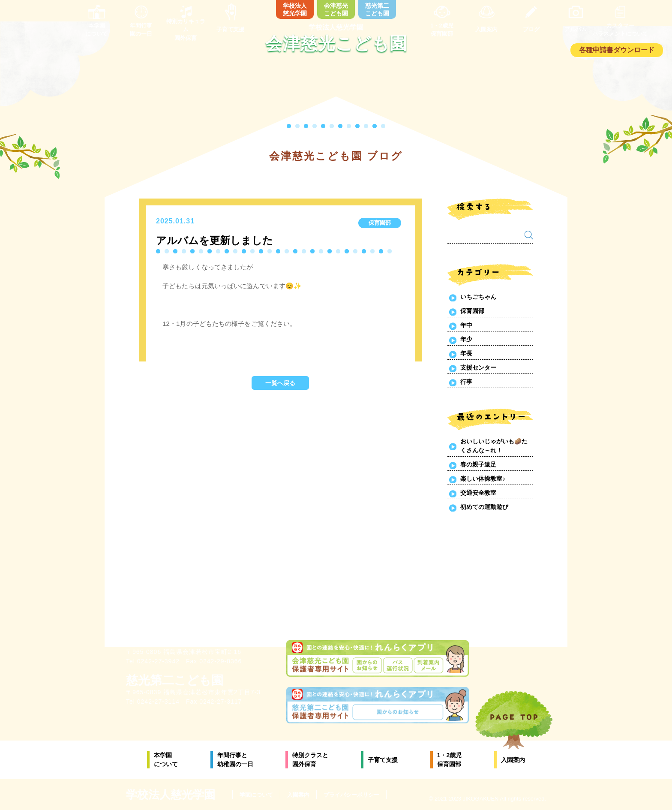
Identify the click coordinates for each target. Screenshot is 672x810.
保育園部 (472, 311)
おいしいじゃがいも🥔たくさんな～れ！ (494, 446)
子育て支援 (383, 760)
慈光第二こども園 (377, 9)
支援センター (478, 367)
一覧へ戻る (280, 383)
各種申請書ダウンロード (617, 50)
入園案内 (513, 760)
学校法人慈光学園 (295, 9)
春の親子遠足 (478, 464)
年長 (466, 353)
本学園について (166, 760)
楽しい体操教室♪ (483, 479)
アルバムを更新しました (214, 240)
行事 (466, 382)
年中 (466, 325)
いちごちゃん (478, 297)
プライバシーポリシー (351, 795)
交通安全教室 (478, 493)
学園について (256, 795)
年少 (466, 339)
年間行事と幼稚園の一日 (235, 760)
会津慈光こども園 (336, 9)
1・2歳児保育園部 (450, 760)
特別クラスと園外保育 (310, 760)
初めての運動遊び (484, 507)
